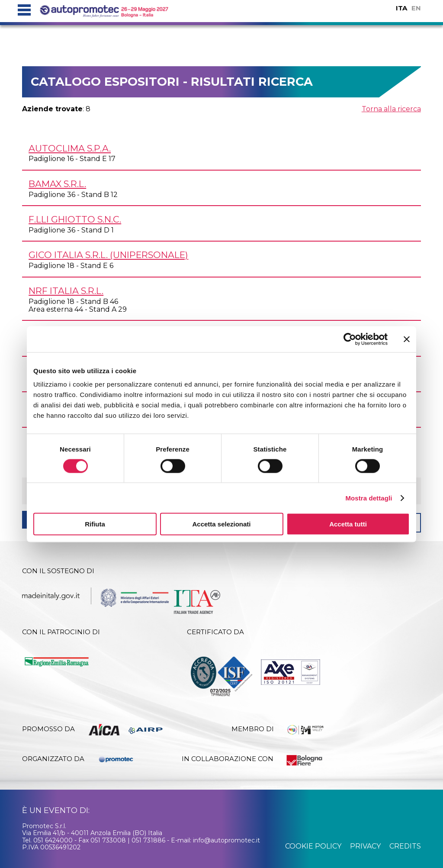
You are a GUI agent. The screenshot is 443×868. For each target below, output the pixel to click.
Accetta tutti (348, 524)
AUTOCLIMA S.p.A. (70, 148)
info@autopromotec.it (226, 840)
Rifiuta (95, 524)
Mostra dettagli (369, 498)
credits (405, 846)
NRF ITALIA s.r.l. (66, 291)
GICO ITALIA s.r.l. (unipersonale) (108, 255)
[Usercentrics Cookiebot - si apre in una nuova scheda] (350, 339)
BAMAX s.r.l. (57, 184)
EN (416, 8)
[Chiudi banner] (407, 339)
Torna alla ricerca (391, 109)
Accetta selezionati (221, 524)
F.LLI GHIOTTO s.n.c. (75, 219)
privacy (365, 846)
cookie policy (313, 846)
